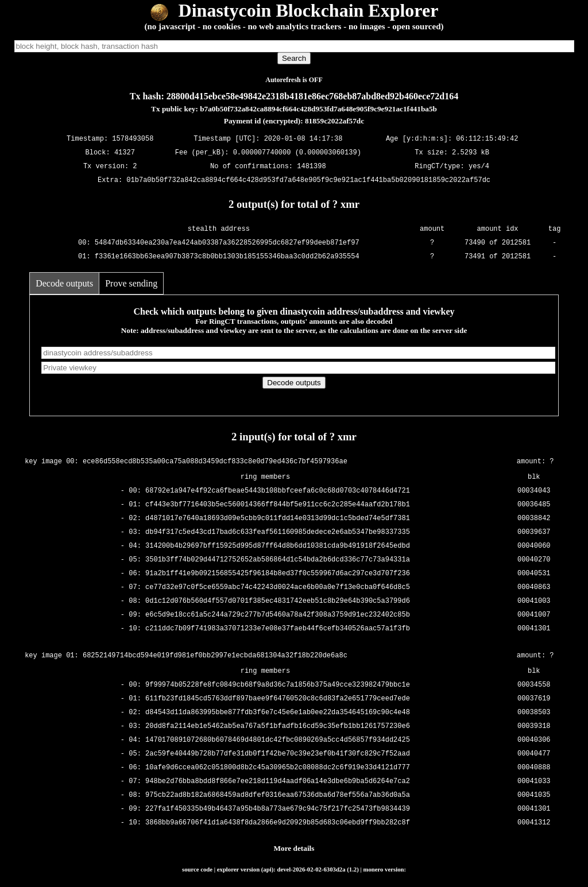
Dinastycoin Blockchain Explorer (294, 10)
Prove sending (131, 283)
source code (197, 869)
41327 (125, 152)
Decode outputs (64, 283)
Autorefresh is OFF (294, 80)
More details (294, 848)
